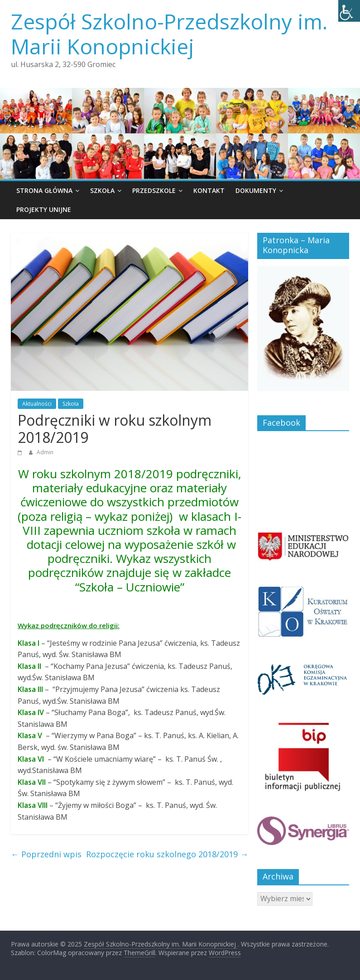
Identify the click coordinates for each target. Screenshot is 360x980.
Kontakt (209, 190)
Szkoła (102, 190)
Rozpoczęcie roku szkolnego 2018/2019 (167, 854)
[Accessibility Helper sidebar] (349, 11)
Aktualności (37, 404)
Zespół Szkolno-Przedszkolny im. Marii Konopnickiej (169, 34)
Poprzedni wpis (46, 854)
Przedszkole (154, 190)
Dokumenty (256, 190)
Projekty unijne (44, 209)
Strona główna (44, 190)
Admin (45, 452)
